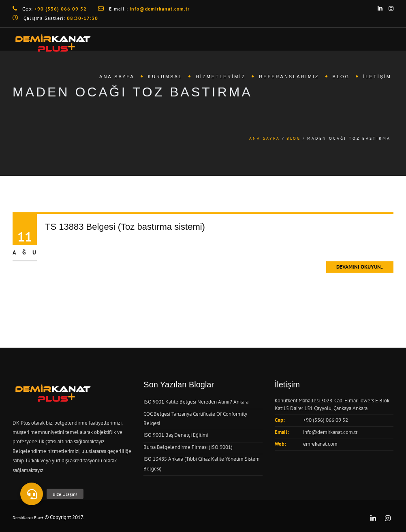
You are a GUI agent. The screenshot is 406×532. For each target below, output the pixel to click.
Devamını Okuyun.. (360, 267)
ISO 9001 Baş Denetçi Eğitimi (176, 435)
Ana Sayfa (117, 77)
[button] (32, 494)
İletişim (377, 77)
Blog (341, 77)
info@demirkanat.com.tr (330, 432)
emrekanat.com (320, 444)
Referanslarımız (289, 77)
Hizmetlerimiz (221, 77)
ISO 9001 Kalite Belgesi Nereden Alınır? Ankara (196, 402)
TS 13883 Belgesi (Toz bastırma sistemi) (125, 227)
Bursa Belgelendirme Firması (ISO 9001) (188, 447)
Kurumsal (165, 77)
